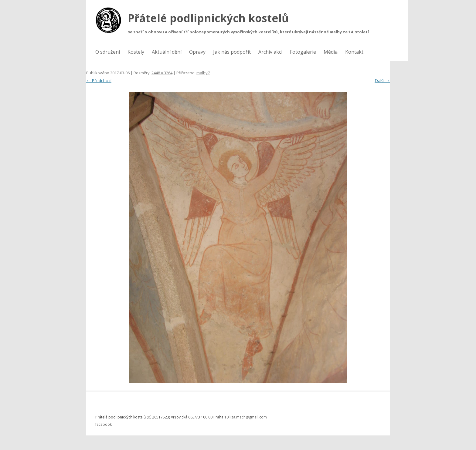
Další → (382, 81)
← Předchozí (99, 81)
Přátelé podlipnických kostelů (208, 18)
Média (331, 52)
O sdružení (108, 52)
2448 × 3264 (162, 73)
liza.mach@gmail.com (248, 417)
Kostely (136, 52)
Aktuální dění (167, 52)
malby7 (203, 73)
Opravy (197, 52)
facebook (104, 424)
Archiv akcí (270, 52)
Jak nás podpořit (232, 52)
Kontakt (354, 52)
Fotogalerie (303, 52)
